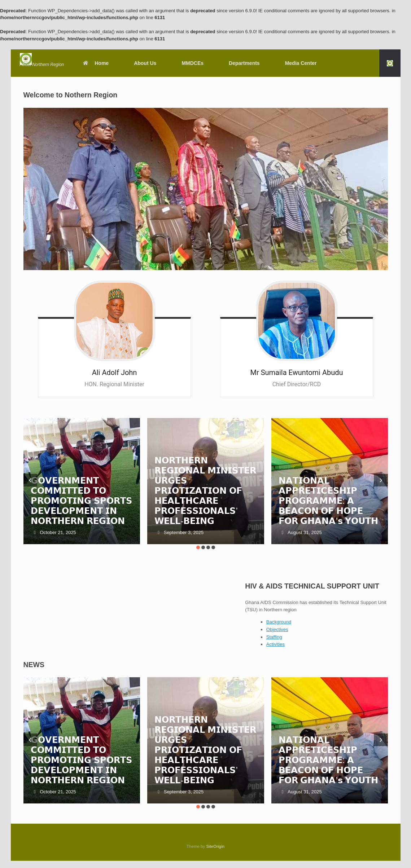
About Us (145, 63)
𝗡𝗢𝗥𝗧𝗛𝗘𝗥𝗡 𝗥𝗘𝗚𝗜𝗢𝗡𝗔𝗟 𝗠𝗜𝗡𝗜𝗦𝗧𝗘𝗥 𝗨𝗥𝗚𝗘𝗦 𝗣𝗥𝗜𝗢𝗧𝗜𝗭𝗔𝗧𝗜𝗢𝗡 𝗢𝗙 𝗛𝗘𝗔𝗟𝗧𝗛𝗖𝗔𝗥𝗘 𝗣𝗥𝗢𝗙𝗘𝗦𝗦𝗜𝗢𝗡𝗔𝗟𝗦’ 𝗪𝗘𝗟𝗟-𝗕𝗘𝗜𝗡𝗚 (205, 491)
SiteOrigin (215, 846)
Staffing (274, 637)
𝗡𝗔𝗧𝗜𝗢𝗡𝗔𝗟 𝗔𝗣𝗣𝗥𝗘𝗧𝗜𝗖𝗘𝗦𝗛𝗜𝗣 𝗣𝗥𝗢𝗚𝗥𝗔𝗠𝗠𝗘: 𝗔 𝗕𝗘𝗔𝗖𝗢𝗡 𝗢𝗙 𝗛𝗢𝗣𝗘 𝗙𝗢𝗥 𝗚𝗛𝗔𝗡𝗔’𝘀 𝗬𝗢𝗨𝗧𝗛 (329, 501)
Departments (244, 63)
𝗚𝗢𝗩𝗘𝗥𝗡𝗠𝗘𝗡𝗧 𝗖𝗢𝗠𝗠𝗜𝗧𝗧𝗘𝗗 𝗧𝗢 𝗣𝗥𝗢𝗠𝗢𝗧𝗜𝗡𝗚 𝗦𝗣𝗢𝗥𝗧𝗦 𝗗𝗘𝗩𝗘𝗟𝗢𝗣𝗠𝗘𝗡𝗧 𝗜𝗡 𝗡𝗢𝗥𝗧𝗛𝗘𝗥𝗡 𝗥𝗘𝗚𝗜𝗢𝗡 (81, 501)
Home (95, 63)
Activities (276, 644)
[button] (390, 63)
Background (279, 622)
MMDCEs (193, 63)
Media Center (301, 63)
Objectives (277, 629)
